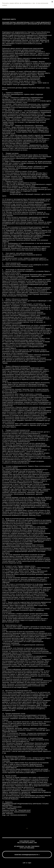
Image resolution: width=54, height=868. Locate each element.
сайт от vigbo (27, 863)
